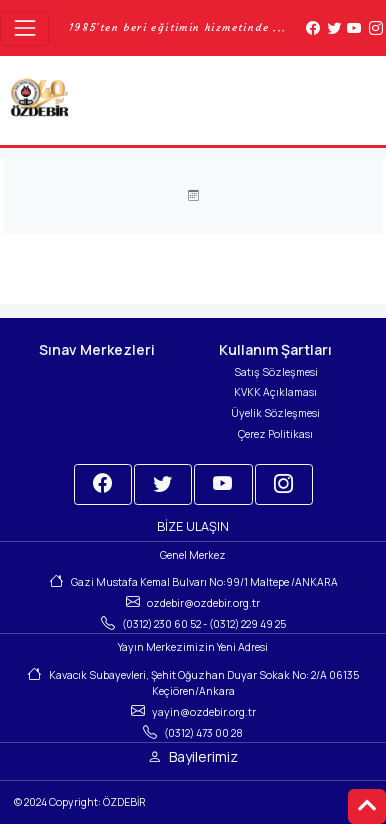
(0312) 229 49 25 (247, 624)
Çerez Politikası (275, 434)
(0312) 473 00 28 (203, 733)
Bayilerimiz (203, 756)
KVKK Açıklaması (275, 392)
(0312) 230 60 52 (161, 624)
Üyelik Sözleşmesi (275, 413)
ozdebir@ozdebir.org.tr (203, 603)
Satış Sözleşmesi (276, 372)
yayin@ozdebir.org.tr (204, 712)
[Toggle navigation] (24, 28)
